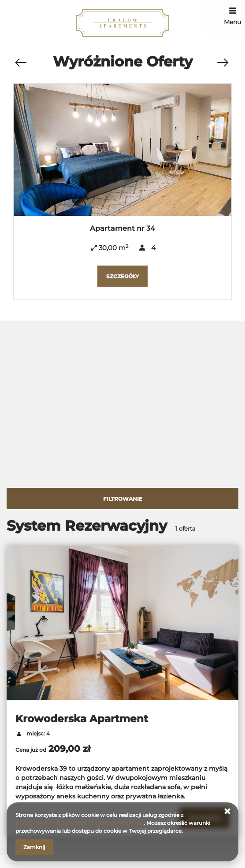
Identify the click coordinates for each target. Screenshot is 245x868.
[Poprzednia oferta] (20, 63)
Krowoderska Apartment (82, 719)
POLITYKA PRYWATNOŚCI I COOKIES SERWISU (80, 823)
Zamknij (34, 847)
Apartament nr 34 (122, 228)
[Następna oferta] (223, 63)
